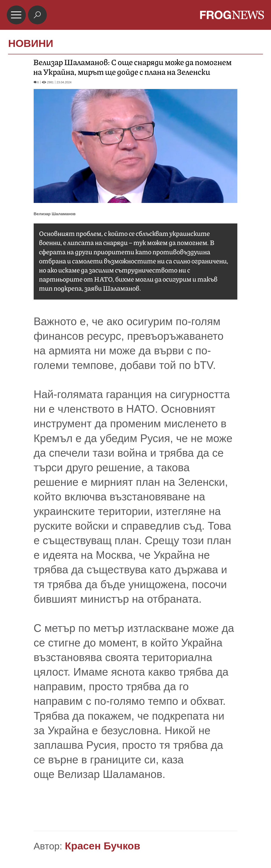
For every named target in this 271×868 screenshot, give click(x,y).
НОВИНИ (31, 43)
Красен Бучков (102, 846)
